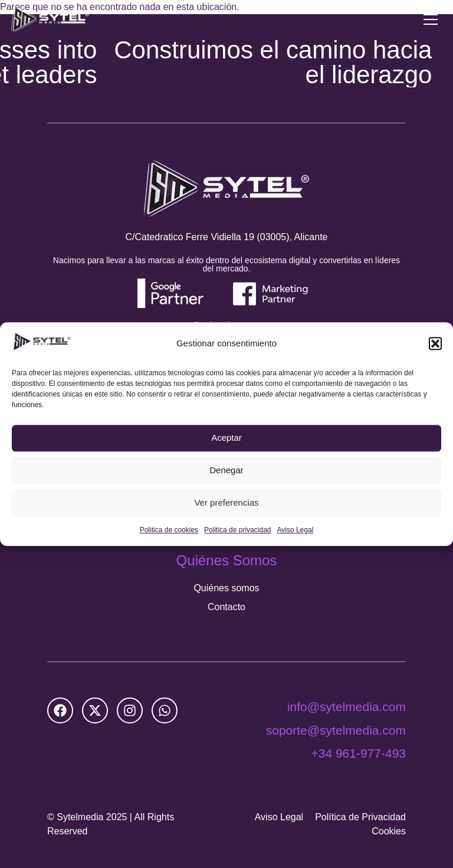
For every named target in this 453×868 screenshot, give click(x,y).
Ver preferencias (226, 503)
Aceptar (226, 438)
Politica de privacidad (237, 530)
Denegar (226, 471)
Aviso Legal (295, 530)
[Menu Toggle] (431, 19)
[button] (435, 343)
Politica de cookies (169, 530)
